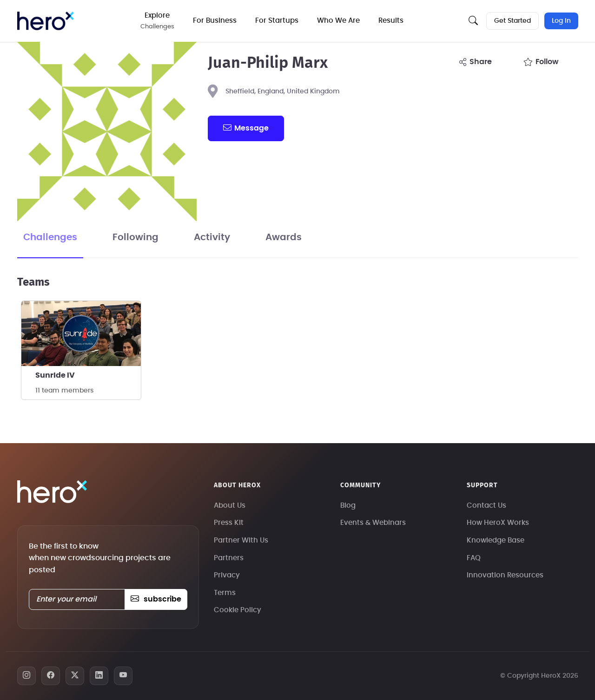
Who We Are (338, 21)
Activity (212, 237)
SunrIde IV (55, 375)
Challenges (50, 237)
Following (136, 237)
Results (391, 21)
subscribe (156, 599)
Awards (284, 237)
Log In (561, 21)
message (246, 128)
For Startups (277, 21)
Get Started (512, 21)
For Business (215, 21)
